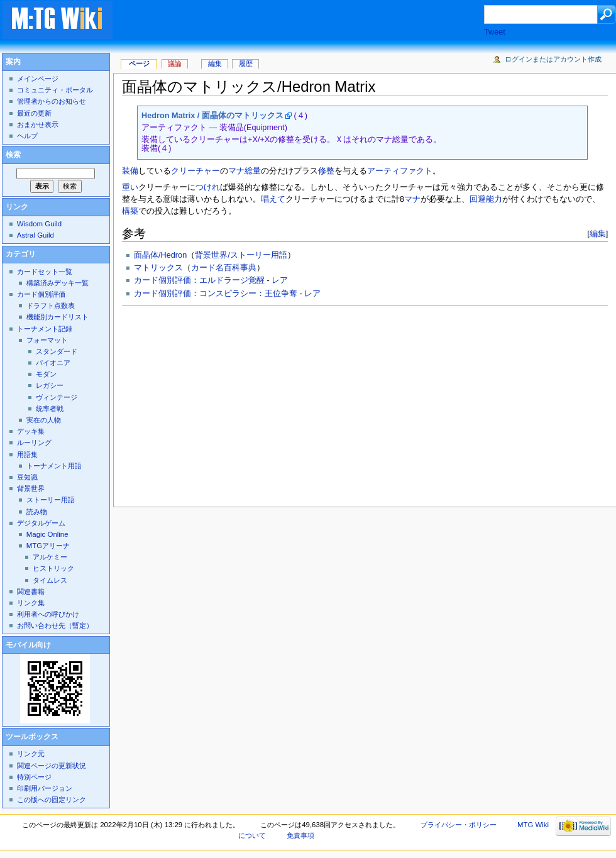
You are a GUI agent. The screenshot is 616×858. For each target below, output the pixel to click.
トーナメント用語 (54, 466)
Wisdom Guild (39, 224)
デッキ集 (31, 431)
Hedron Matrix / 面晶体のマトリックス (212, 116)
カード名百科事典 (224, 268)
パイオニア (53, 363)
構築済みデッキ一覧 (58, 283)
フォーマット (47, 340)
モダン (46, 374)
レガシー (50, 385)
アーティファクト (400, 171)
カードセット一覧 (45, 272)
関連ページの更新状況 (52, 766)
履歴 (246, 63)
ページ (139, 63)
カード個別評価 (41, 294)
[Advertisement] (255, 403)
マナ (412, 199)
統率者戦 (50, 409)
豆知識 (27, 477)
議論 (175, 63)
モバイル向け (28, 645)
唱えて (273, 199)
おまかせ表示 (38, 124)
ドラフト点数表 (51, 305)
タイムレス (50, 580)
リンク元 (31, 754)
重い (130, 187)
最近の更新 (34, 113)
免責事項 (300, 835)
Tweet (495, 32)
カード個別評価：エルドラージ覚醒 (199, 280)
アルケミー (50, 557)
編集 (598, 234)
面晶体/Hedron (160, 255)
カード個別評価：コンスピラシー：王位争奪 (216, 294)
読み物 (37, 512)
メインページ (38, 79)
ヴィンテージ (57, 397)
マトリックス (158, 268)
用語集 (27, 454)
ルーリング (34, 443)
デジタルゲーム (41, 523)
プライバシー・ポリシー (459, 825)
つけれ (208, 187)
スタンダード (57, 351)
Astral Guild (36, 235)
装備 (130, 171)
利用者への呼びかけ (48, 614)
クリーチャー (195, 171)
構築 (130, 211)
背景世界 (31, 488)
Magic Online (47, 534)
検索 (13, 155)
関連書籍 (31, 591)
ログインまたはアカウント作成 (553, 59)
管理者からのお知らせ (52, 101)
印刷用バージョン (45, 788)
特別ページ (34, 777)
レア (280, 280)
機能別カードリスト (58, 317)
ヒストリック (53, 568)
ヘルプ (27, 136)
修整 (326, 171)
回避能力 (486, 199)
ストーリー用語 (51, 500)
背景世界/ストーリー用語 (241, 255)
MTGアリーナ (48, 546)
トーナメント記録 (45, 329)
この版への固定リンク (52, 800)
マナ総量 (245, 171)
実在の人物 (44, 420)
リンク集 (31, 603)
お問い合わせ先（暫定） (55, 625)
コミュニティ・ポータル (55, 90)
